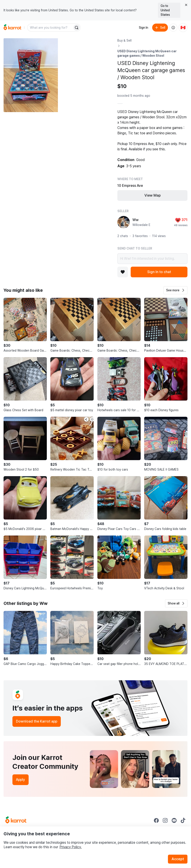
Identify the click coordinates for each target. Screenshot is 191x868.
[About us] (173, 28)
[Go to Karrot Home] (16, 820)
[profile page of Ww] (124, 222)
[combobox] (50, 28)
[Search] (77, 28)
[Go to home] (12, 28)
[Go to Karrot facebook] (156, 820)
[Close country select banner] (186, 5)
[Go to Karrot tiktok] (183, 820)
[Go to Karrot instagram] (165, 820)
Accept (178, 859)
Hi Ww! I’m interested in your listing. (152, 259)
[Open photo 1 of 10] (31, 75)
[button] (175, 290)
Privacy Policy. (71, 847)
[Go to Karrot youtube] (174, 820)
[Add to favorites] (123, 272)
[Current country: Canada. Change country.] (183, 28)
